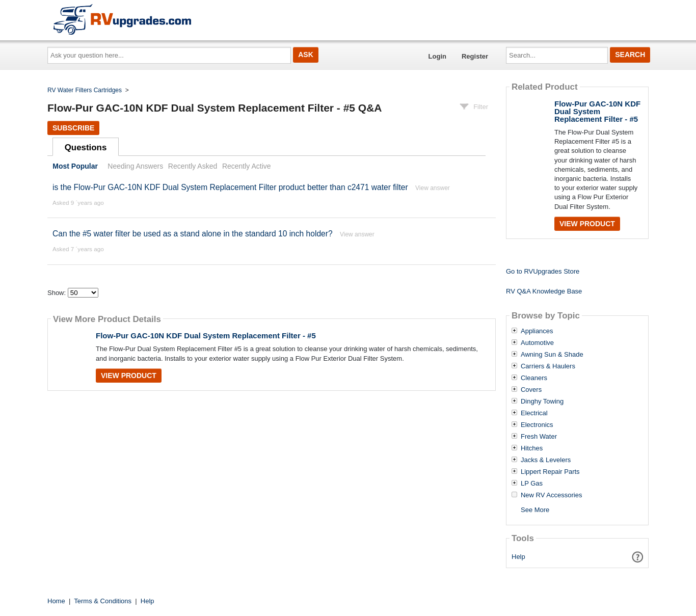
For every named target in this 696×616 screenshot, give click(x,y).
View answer (433, 188)
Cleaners (534, 378)
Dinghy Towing (542, 401)
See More (535, 510)
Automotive (537, 343)
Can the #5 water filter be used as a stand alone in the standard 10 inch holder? (193, 234)
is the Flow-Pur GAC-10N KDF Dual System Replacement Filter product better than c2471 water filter (230, 187)
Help (518, 557)
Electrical (534, 413)
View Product (129, 376)
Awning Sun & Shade (552, 355)
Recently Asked (193, 166)
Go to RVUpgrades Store (543, 271)
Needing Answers (135, 166)
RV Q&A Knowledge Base (544, 291)
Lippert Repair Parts (550, 472)
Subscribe (73, 128)
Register (475, 56)
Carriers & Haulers (548, 366)
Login (437, 56)
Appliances (537, 331)
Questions (86, 148)
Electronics (537, 425)
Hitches (532, 448)
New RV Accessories (551, 495)
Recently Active (247, 166)
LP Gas (532, 484)
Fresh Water (539, 437)
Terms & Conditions (103, 601)
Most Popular (75, 166)
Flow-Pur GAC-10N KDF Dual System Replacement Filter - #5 (206, 336)
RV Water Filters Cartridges (85, 90)
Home (56, 601)
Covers (531, 390)
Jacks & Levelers (546, 460)
